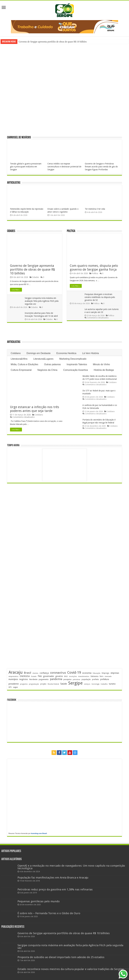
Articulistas (14, 183)
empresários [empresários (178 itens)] (13, 676)
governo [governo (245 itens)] (59, 676)
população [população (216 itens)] (86, 679)
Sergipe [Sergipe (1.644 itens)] (75, 683)
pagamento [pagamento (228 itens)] (44, 679)
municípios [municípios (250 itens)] (13, 679)
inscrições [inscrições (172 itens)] (73, 676)
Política (71, 231)
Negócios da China (47, 370)
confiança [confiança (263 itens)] (44, 673)
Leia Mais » (16, 290)
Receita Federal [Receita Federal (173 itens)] (53, 684)
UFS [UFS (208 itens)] (10, 687)
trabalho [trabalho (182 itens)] (104, 684)
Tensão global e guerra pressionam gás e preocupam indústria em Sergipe (26, 167)
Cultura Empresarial (21, 370)
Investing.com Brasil (39, 833)
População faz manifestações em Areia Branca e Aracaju (53, 878)
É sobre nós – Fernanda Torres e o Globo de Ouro (49, 913)
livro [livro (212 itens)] (102, 676)
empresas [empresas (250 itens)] (115, 673)
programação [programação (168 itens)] (34, 684)
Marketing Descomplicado (73, 359)
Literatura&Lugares (43, 359)
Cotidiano (16, 353)
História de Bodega (104, 370)
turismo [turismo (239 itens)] (112, 684)
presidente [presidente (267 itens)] (14, 684)
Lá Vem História (90, 353)
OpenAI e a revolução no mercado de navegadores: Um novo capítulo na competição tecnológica (71, 867)
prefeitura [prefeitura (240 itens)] (105, 679)
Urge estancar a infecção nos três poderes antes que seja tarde (35, 409)
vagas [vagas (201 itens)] (15, 687)
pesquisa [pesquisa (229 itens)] (67, 679)
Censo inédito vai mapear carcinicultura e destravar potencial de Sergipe (64, 167)
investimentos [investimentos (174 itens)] (84, 676)
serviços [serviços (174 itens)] (87, 684)
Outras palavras (52, 364)
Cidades (11, 231)
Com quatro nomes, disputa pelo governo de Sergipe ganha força (94, 268)
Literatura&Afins (19, 359)
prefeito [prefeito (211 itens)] (95, 679)
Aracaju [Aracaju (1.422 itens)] (16, 672)
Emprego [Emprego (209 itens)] (106, 673)
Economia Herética (66, 353)
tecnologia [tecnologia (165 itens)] (95, 684)
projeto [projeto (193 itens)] (43, 684)
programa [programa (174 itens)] (24, 684)
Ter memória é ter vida (95, 209)
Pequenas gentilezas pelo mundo (39, 901)
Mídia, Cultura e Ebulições (25, 364)
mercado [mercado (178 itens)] (108, 676)
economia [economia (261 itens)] (87, 673)
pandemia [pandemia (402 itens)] (56, 679)
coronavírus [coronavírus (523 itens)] (58, 673)
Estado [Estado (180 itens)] (34, 676)
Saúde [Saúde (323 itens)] (64, 684)
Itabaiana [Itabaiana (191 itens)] (94, 676)
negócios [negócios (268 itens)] (24, 679)
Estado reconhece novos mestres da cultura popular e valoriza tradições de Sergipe (71, 969)
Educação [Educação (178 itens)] (97, 673)
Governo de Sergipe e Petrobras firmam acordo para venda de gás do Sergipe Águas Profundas (101, 167)
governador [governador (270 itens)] (49, 676)
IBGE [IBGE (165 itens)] (66, 676)
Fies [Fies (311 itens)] (40, 676)
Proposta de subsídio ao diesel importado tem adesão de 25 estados (61, 957)
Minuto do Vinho (101, 364)
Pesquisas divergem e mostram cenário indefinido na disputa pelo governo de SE (100, 297)
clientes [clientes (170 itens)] (35, 673)
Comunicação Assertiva (75, 370)
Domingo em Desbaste (39, 353)
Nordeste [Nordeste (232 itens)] (33, 679)
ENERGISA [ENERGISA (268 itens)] (25, 676)
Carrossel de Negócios (19, 138)
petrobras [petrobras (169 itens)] (77, 680)
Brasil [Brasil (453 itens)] (27, 673)
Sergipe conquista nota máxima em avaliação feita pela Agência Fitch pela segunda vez (42, 301)
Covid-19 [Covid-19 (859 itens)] (74, 673)
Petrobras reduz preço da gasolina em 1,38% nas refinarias (55, 889)
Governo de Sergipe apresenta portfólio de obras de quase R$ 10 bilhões (53, 42)
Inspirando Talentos (77, 364)
